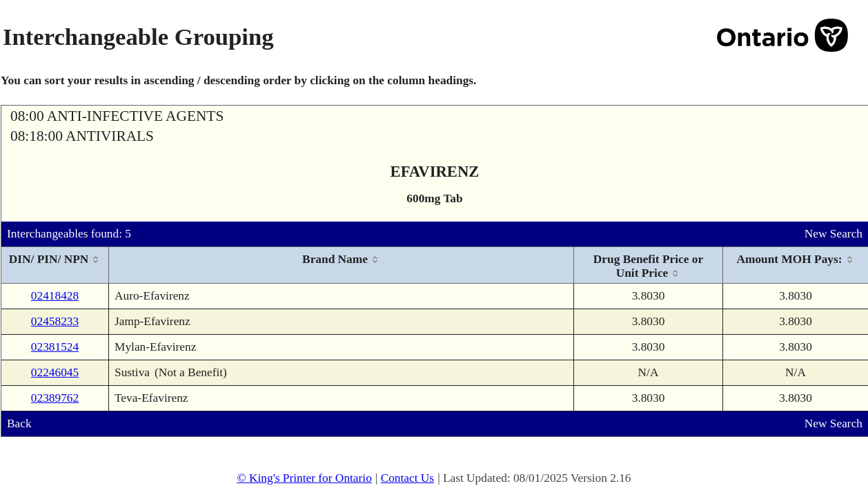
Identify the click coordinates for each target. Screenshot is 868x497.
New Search (834, 234)
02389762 (55, 398)
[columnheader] (55, 265)
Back (19, 423)
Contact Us (408, 478)
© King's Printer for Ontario (304, 478)
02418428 (55, 296)
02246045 (55, 372)
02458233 (55, 321)
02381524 (55, 347)
